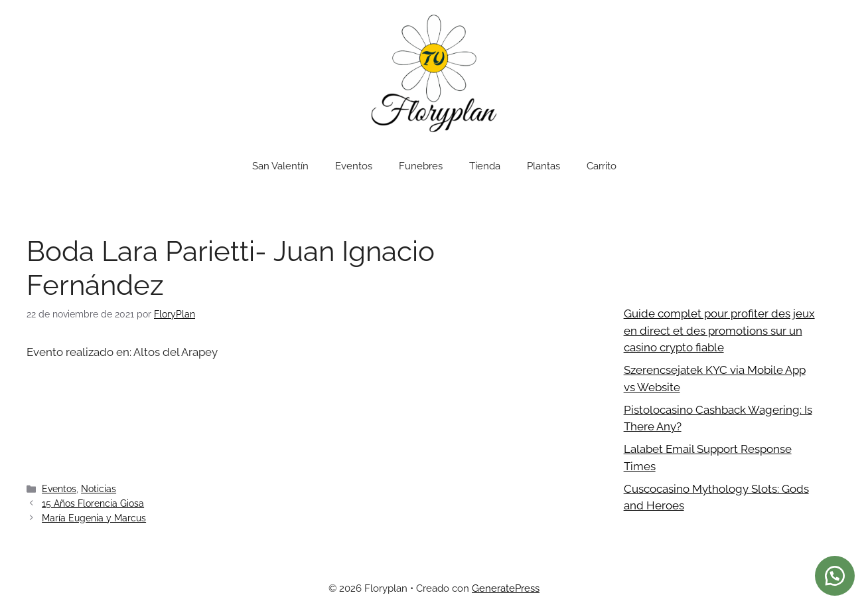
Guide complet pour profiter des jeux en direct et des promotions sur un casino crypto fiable (719, 330)
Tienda (485, 166)
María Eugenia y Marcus (94, 518)
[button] (835, 576)
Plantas (543, 166)
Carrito (602, 166)
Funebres (421, 166)
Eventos (354, 166)
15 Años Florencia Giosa (93, 503)
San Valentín (280, 166)
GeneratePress (506, 588)
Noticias (99, 488)
